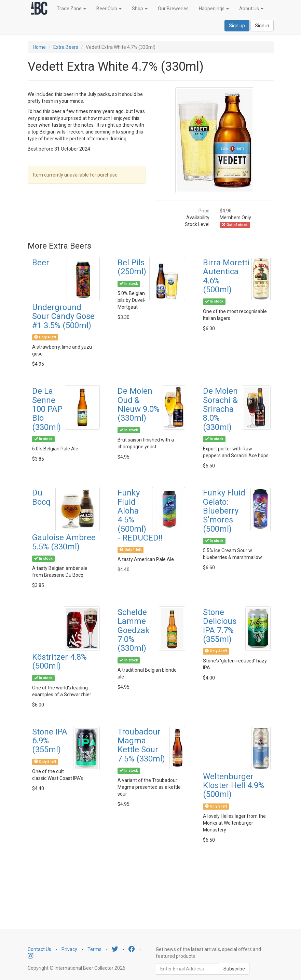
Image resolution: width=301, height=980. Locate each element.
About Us (251, 9)
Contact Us (39, 949)
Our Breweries (173, 9)
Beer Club (109, 9)
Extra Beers (66, 47)
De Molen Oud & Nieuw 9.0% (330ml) (139, 404)
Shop (140, 9)
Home (39, 47)
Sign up (237, 26)
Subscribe (234, 969)
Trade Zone (71, 9)
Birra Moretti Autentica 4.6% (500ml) (226, 276)
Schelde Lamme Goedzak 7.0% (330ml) (134, 630)
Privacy (69, 949)
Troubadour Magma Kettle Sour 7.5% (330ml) (141, 745)
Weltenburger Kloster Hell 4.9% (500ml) (234, 786)
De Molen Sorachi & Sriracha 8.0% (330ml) (220, 409)
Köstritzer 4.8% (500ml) (59, 661)
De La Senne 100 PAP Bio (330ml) (47, 409)
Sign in (262, 26)
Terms (94, 949)
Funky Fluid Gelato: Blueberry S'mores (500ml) (224, 511)
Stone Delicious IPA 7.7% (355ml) (220, 626)
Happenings (214, 9)
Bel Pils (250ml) (132, 267)
